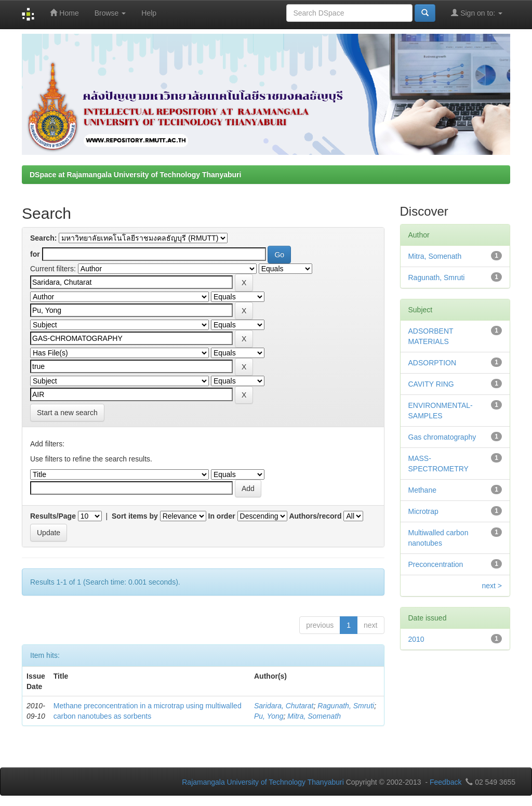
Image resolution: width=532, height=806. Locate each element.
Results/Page (53, 516)
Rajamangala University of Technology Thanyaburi (263, 782)
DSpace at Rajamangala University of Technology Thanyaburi (135, 175)
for (35, 254)
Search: (43, 238)
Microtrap (423, 511)
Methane (422, 490)
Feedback (445, 782)
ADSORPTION (433, 363)
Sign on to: (477, 13)
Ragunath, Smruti (346, 706)
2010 (416, 639)
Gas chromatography (442, 437)
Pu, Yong (269, 716)
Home (64, 13)
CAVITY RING (431, 384)
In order (222, 516)
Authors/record (315, 516)
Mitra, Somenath (314, 716)
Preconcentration (436, 564)
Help (149, 13)
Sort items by (135, 516)
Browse (110, 13)
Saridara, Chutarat (284, 706)
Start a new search (67, 413)
